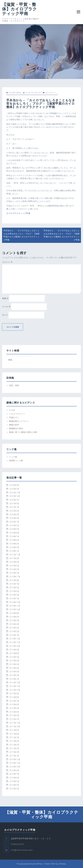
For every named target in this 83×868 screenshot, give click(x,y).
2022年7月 (14, 500)
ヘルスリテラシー (17, 414)
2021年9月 (14, 504)
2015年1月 (14, 599)
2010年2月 (14, 789)
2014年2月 (14, 631)
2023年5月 (14, 489)
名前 (5, 298)
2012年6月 (14, 704)
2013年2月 (14, 675)
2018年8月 (14, 533)
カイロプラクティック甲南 (18, 213)
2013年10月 (15, 646)
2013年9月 (14, 650)
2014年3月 (14, 628)
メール (6, 307)
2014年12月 (15, 602)
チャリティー (51, 93)
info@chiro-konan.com (22, 850)
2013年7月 (14, 657)
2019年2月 (14, 525)
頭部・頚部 (14, 385)
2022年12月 (15, 493)
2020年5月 (14, 515)
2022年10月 (15, 496)
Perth (53, 864)
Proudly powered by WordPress (30, 864)
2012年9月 (14, 694)
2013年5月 (14, 664)
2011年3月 (14, 748)
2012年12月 (15, 683)
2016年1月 (14, 573)
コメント (7, 262)
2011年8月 (14, 734)
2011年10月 (15, 727)
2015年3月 (14, 591)
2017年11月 (15, 555)
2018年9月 (14, 529)
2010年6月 (14, 778)
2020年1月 (14, 522)
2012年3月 (14, 715)
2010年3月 (14, 785)
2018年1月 (14, 551)
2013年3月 (14, 672)
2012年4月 (14, 712)
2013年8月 (14, 653)
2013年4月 (14, 668)
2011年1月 (14, 756)
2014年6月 (14, 617)
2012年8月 (14, 697)
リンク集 (13, 457)
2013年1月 (14, 679)
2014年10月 (15, 610)
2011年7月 (14, 738)
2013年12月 (15, 639)
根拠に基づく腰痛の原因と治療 (23, 432)
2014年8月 (14, 613)
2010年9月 (14, 770)
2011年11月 (15, 723)
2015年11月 (15, 577)
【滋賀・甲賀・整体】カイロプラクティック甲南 (19, 9)
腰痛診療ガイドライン (19, 421)
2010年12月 (15, 759)
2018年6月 (14, 540)
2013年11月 (15, 642)
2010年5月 (14, 781)
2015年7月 (14, 584)
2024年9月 (14, 485)
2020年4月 (14, 518)
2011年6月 (14, 741)
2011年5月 (14, 745)
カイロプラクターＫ (33, 93)
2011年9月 (14, 730)
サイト (5, 315)
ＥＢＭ (12, 410)
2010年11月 (15, 763)
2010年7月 (14, 774)
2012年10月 (15, 690)
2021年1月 (14, 507)
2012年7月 (14, 701)
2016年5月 (14, 566)
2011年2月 (14, 752)
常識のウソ (14, 417)
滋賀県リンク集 (16, 461)
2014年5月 (14, 620)
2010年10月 (15, 767)
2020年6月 (14, 511)
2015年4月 (14, 588)
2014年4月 (14, 624)
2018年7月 (14, 536)
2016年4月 (14, 569)
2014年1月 (14, 635)
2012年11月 (15, 686)
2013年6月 (14, 661)
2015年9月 (14, 580)
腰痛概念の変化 (16, 428)
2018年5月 (14, 544)
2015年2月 (14, 595)
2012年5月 (14, 708)
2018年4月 (14, 547)
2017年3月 (14, 558)
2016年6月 (14, 562)
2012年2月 (14, 719)
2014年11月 (15, 606)
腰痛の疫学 (14, 425)
